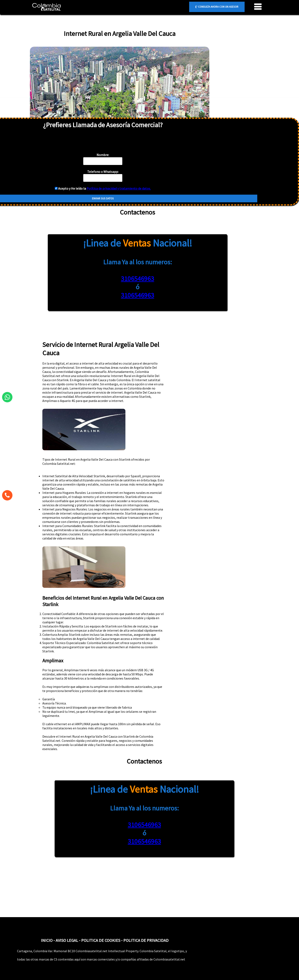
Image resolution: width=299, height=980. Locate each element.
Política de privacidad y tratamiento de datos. (119, 188)
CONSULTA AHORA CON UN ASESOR (217, 7)
